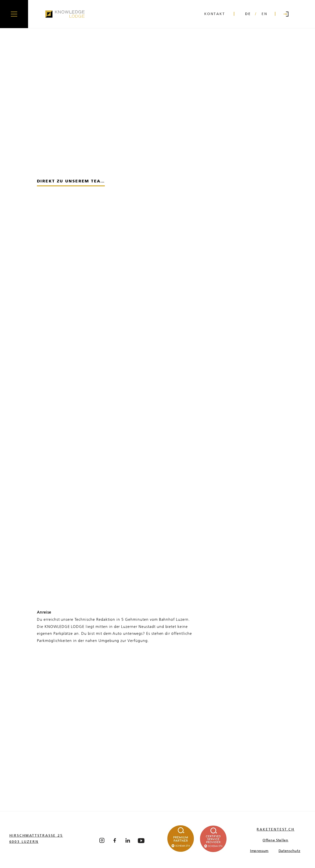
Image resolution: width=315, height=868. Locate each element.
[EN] (265, 14)
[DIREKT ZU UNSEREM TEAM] (71, 181)
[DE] (248, 14)
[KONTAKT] (216, 14)
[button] (14, 14)
